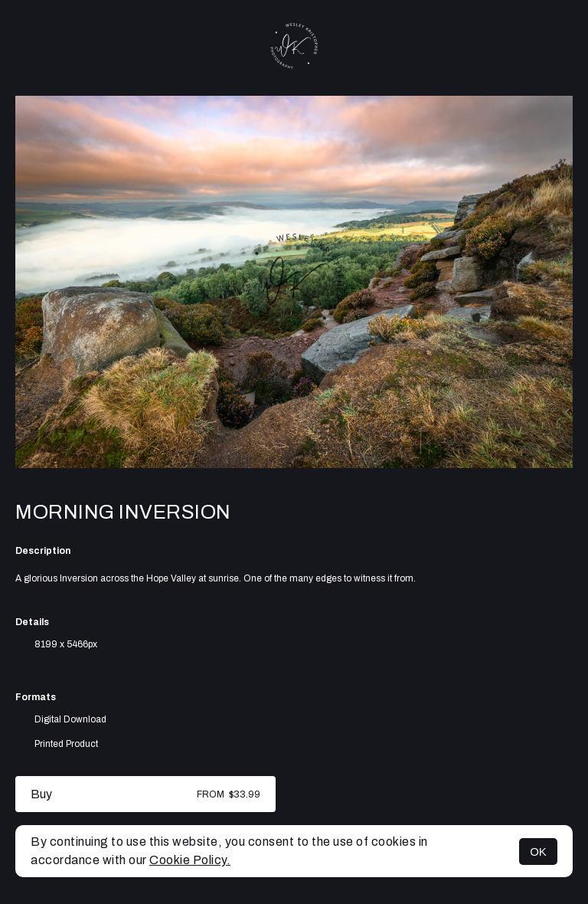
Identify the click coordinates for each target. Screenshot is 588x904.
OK (538, 852)
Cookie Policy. (190, 860)
